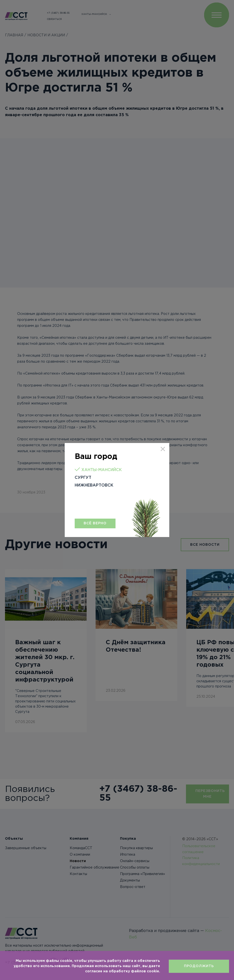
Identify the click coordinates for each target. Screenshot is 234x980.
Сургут (83, 478)
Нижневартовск (94, 485)
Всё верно (95, 523)
